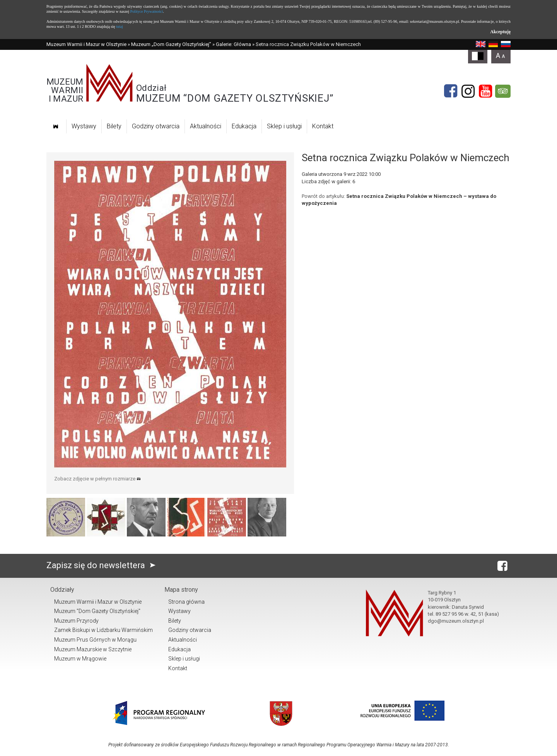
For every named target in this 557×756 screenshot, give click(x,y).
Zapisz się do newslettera (103, 565)
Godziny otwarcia (156, 126)
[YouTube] (485, 91)
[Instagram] (468, 91)
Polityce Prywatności (147, 11)
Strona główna (186, 602)
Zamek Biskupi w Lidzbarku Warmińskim (103, 630)
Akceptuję (500, 32)
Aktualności (206, 126)
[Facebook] (451, 91)
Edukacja (244, 126)
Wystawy (84, 126)
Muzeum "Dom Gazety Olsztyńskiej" (97, 611)
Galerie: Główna (233, 44)
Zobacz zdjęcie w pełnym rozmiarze (97, 479)
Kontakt (323, 126)
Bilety (114, 126)
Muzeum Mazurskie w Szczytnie (93, 649)
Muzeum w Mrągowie (80, 659)
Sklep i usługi (284, 126)
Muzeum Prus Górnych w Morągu (95, 640)
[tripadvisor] (503, 91)
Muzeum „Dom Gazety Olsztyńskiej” (171, 44)
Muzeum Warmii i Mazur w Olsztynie (86, 44)
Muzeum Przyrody (76, 621)
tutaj (120, 26)
